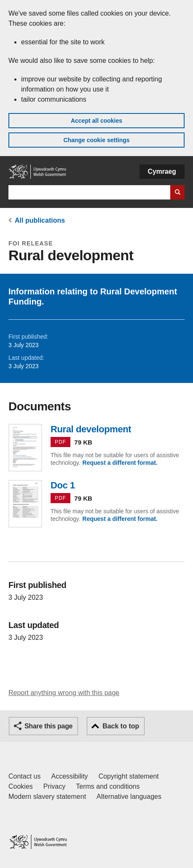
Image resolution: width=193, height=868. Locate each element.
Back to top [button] (121, 726)
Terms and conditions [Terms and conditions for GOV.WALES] (108, 786)
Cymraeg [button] (162, 171)
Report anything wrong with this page (64, 693)
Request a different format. (120, 463)
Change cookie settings (96, 140)
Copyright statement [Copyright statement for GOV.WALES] (129, 776)
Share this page (48, 726)
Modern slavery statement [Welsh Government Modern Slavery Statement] (47, 797)
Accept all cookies (96, 121)
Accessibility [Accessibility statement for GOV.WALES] (69, 776)
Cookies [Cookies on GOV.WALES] (21, 786)
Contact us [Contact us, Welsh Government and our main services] (24, 776)
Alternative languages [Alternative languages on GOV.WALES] (129, 797)
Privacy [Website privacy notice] (54, 786)
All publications (40, 220)
